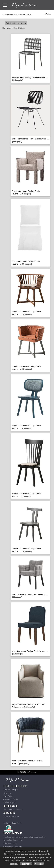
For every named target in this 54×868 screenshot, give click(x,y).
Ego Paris (8, 796)
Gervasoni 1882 (11, 14)
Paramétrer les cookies (13, 840)
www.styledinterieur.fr (13, 847)
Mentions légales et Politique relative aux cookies (24, 837)
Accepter (39, 864)
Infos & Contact (10, 843)
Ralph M (7, 793)
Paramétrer (26, 864)
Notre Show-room (11, 817)
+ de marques (10, 802)
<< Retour (47, 14)
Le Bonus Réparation (12, 823)
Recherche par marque (13, 810)
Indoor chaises (26, 14)
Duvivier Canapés (11, 790)
